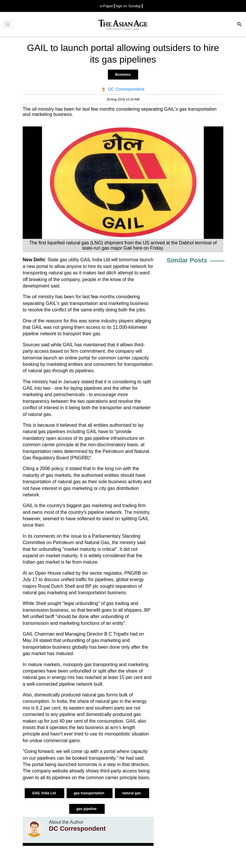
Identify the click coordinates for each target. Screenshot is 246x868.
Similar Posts (187, 260)
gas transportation (90, 793)
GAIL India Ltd (44, 793)
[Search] (240, 25)
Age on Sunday (128, 6)
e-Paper (106, 6)
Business (123, 75)
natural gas (132, 793)
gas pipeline (87, 809)
